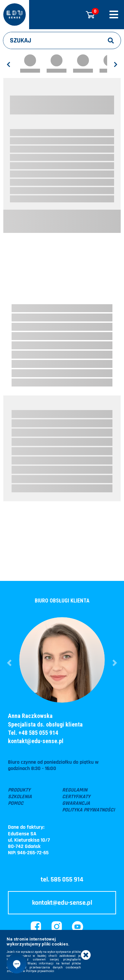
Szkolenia (20, 797)
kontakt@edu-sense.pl (36, 741)
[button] (9, 663)
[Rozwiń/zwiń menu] (114, 15)
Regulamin (75, 790)
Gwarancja (76, 804)
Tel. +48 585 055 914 (33, 733)
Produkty (19, 790)
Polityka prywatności (88, 810)
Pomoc (16, 804)
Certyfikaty (76, 797)
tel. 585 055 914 (62, 879)
